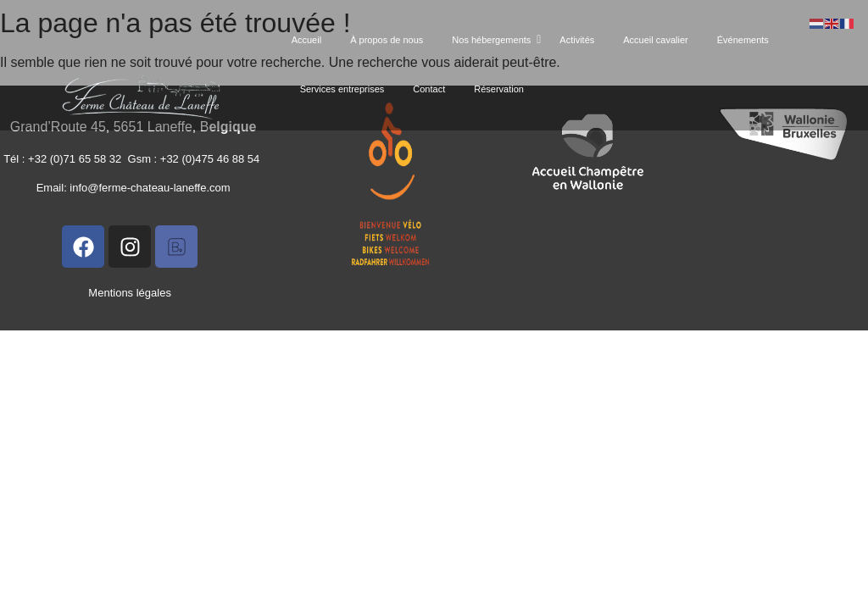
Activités (577, 40)
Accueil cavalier (655, 40)
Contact (429, 89)
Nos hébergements (494, 40)
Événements (743, 40)
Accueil (306, 40)
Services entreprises (342, 89)
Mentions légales (130, 293)
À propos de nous (387, 40)
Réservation (499, 89)
